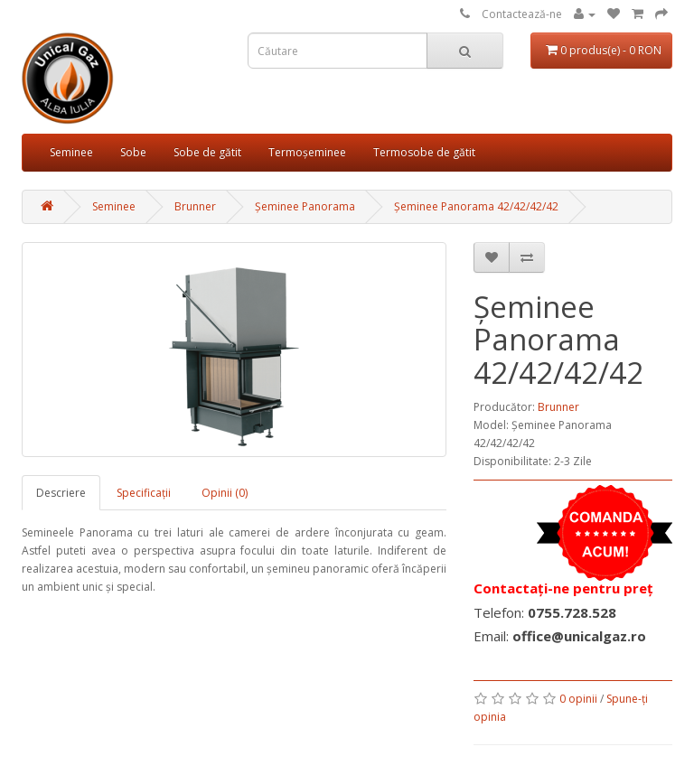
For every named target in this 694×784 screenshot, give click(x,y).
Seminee (71, 152)
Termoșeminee (307, 152)
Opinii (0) (225, 493)
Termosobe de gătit (424, 152)
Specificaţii (144, 493)
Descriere (61, 493)
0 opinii (578, 699)
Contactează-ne (522, 14)
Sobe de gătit (207, 152)
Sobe (133, 152)
